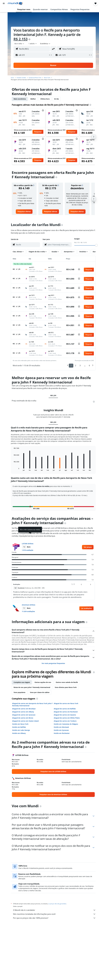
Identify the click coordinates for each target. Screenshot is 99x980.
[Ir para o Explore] (4, 28)
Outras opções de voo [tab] (43, 683)
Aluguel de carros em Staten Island (25, 722)
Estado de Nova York (35, 78)
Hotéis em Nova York (20, 725)
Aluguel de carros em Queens (65, 716)
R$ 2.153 (21, 39)
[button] (4, 3)
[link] (24, 212)
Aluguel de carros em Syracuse (24, 716)
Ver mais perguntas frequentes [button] (53, 664)
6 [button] (89, 365)
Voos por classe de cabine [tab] (40, 693)
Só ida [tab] (56, 99)
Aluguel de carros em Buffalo (65, 710)
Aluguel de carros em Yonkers (65, 722)
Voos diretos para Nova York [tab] (66, 688)
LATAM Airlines (28, 545)
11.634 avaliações (28, 612)
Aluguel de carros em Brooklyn (24, 710)
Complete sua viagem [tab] (22, 683)
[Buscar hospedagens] (4, 15)
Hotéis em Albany (19, 734)
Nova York (47, 78)
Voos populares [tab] (19, 693)
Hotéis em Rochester (62, 734)
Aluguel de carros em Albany (23, 713)
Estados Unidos (21, 78)
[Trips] (4, 35)
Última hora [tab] (45, 99)
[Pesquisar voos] (4, 10)
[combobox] (45, 44)
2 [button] (76, 365)
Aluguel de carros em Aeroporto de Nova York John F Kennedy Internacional (32, 705)
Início (12, 78)
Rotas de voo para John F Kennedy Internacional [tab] (32, 688)
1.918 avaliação (28, 551)
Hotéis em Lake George (21, 731)
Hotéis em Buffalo (19, 728)
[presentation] (29, 39)
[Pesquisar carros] (4, 19)
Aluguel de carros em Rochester (66, 713)
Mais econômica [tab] (20, 99)
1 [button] (71, 365)
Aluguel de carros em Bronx (23, 719)
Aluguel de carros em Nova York (66, 704)
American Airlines (29, 606)
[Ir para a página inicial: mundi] (15, 3)
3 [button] (80, 365)
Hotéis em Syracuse (61, 731)
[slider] (96, 245)
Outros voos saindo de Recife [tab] (67, 683)
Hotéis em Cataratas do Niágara (66, 725)
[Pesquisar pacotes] (4, 24)
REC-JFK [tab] (53, 395)
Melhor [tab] (33, 99)
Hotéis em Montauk (61, 728)
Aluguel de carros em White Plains (67, 719)
